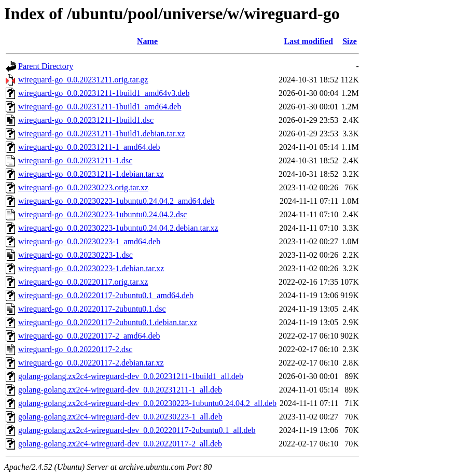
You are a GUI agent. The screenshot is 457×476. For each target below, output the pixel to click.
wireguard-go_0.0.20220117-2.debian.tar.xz (91, 363)
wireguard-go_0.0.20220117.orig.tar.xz (83, 282)
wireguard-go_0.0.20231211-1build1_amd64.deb (100, 107)
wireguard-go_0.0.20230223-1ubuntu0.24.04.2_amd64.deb (116, 201)
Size (350, 41)
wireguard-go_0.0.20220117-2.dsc (75, 349)
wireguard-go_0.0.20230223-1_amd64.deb (89, 241)
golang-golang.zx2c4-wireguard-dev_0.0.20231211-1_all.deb (120, 390)
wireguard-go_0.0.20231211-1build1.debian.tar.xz (102, 134)
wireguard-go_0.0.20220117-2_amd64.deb (89, 336)
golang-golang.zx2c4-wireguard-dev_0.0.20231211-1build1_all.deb (131, 376)
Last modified (308, 41)
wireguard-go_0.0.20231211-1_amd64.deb (89, 147)
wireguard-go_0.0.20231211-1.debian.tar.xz (91, 174)
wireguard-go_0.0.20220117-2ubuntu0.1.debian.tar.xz (108, 322)
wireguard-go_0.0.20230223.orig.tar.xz (83, 187)
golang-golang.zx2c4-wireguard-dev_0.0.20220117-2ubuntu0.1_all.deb (137, 430)
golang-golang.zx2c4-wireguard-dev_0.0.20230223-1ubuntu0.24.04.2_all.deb (147, 403)
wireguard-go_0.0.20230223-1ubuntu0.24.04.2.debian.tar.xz (118, 228)
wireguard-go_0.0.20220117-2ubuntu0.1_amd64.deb (106, 295)
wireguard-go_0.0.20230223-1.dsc (75, 255)
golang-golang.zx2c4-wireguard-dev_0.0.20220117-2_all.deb (120, 444)
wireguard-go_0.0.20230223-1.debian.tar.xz (91, 268)
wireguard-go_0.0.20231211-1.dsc (75, 160)
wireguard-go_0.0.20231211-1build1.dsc (86, 120)
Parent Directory (46, 66)
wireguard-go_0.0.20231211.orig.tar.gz (83, 80)
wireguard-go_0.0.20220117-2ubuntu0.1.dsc (92, 309)
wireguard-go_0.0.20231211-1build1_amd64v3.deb (104, 93)
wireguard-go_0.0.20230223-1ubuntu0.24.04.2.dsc (102, 214)
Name (147, 41)
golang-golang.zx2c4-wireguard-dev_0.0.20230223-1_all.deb (120, 417)
